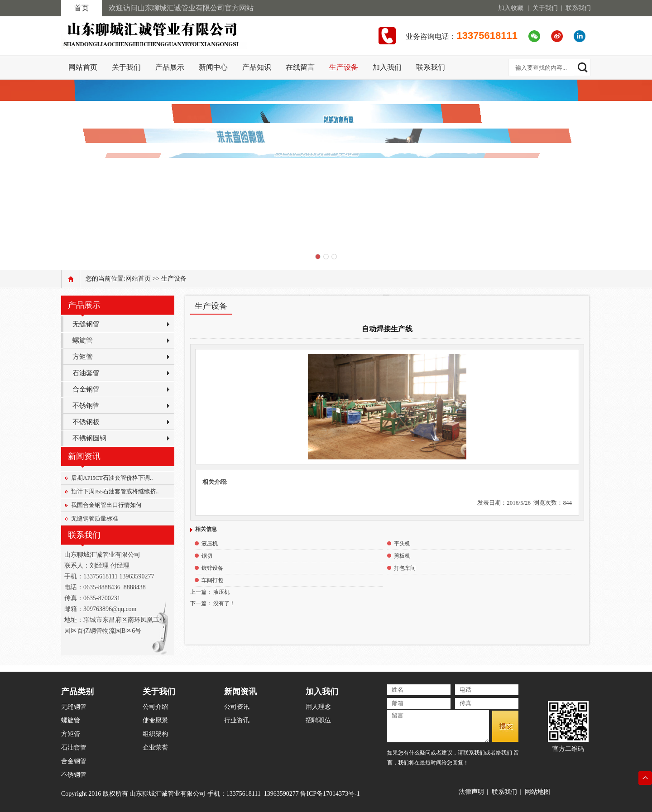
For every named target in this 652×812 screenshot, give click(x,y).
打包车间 (405, 568)
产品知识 (257, 67)
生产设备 (344, 67)
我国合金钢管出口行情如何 (106, 505)
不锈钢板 (86, 422)
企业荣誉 (155, 748)
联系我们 (578, 8)
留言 (438, 726)
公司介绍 (155, 707)
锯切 (207, 556)
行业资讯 (237, 720)
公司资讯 (237, 707)
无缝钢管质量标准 (95, 518)
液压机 (210, 544)
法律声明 (471, 792)
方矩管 (83, 357)
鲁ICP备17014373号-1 (330, 794)
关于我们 (545, 8)
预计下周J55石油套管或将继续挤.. (115, 491)
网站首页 (138, 279)
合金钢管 (86, 389)
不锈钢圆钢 (89, 438)
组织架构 (155, 734)
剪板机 (402, 556)
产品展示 (170, 67)
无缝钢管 (86, 324)
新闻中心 (213, 67)
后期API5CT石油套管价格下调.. (112, 478)
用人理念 (318, 707)
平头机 (402, 544)
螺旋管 (83, 340)
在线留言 (300, 67)
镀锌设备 (212, 568)
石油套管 (86, 373)
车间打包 (212, 580)
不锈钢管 (86, 406)
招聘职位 (318, 720)
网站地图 (537, 792)
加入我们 (387, 67)
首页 (81, 8)
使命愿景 (155, 720)
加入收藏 (511, 8)
